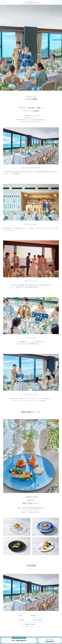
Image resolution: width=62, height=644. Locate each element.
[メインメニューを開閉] (3, 2)
